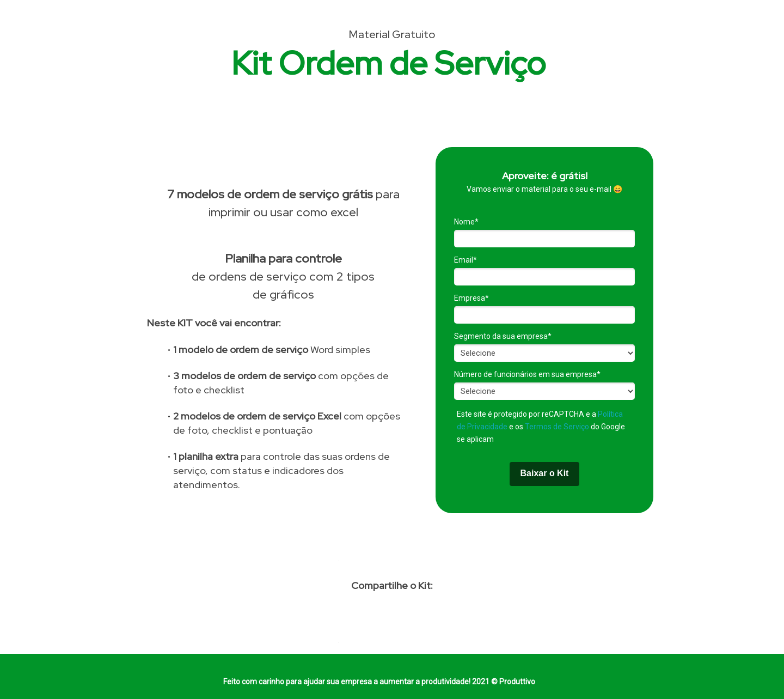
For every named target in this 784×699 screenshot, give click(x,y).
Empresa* (471, 298)
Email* (465, 260)
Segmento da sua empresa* (503, 336)
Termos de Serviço (557, 427)
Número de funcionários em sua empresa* (527, 374)
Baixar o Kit (545, 473)
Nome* (466, 222)
